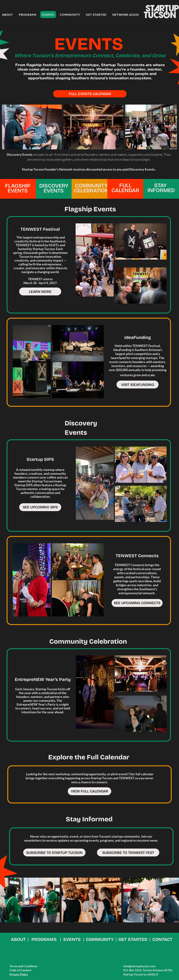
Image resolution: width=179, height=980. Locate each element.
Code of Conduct (20, 970)
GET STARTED (133, 939)
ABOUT (18, 939)
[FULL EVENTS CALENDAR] (90, 94)
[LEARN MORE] (40, 291)
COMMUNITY (100, 939)
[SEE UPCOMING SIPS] (40, 507)
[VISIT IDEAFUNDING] (138, 385)
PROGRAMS (44, 939)
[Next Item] (171, 127)
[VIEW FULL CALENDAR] (89, 791)
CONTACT (162, 939)
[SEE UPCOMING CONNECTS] (137, 603)
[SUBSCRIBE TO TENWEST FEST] (128, 852)
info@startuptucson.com (139, 966)
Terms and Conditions (23, 966)
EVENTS (72, 939)
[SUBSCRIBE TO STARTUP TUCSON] (54, 852)
